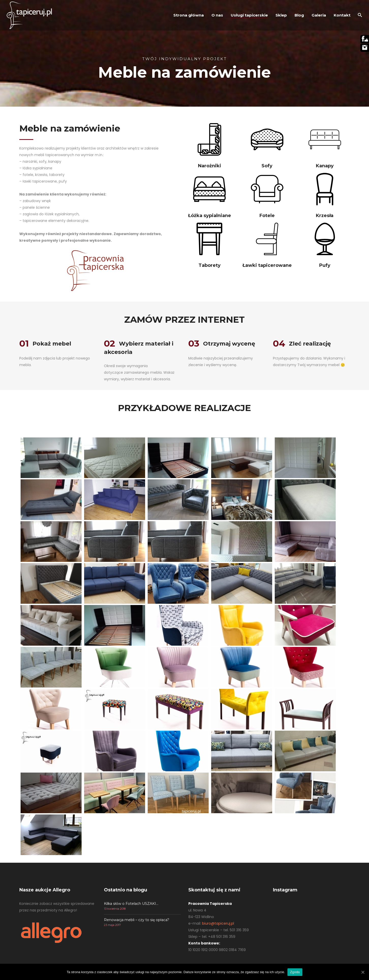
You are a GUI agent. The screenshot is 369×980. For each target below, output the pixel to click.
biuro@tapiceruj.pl (218, 923)
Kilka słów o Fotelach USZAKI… (131, 904)
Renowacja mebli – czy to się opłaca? (137, 920)
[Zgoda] (363, 972)
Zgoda (295, 972)
